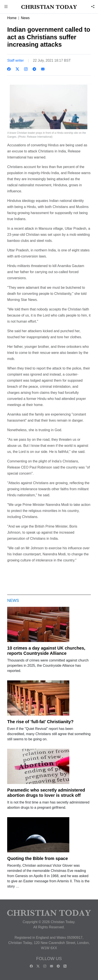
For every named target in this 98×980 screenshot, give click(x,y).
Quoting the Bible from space (37, 858)
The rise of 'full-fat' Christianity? (40, 722)
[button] (6, 7)
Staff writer (15, 60)
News (25, 18)
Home (12, 18)
